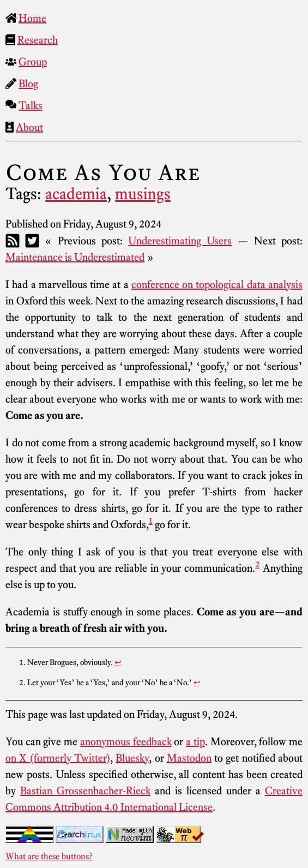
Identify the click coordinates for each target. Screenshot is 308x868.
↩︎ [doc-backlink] (118, 662)
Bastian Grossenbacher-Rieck (85, 791)
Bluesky (132, 758)
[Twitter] (32, 241)
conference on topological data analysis (217, 284)
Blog (28, 83)
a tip (195, 741)
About (29, 127)
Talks (31, 105)
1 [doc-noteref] (151, 520)
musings (143, 194)
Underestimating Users (180, 241)
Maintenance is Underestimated (75, 257)
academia (76, 194)
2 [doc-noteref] (257, 564)
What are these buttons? (49, 856)
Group (33, 62)
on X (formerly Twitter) (58, 758)
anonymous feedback (126, 741)
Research (38, 40)
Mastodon (189, 758)
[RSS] (13, 241)
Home (32, 18)
